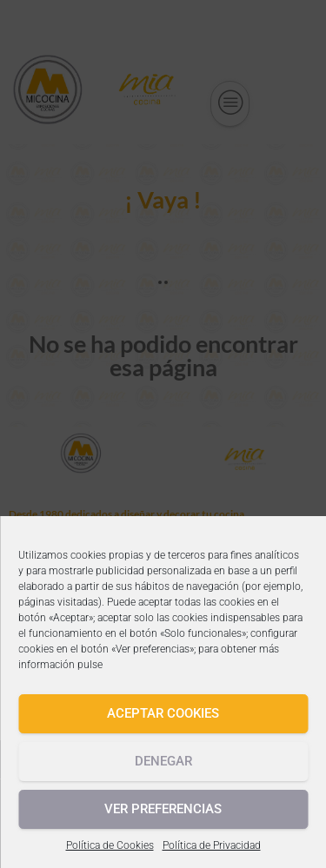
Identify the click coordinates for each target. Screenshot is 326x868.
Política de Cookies (110, 845)
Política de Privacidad (212, 845)
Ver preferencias (163, 809)
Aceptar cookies (163, 713)
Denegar (163, 761)
